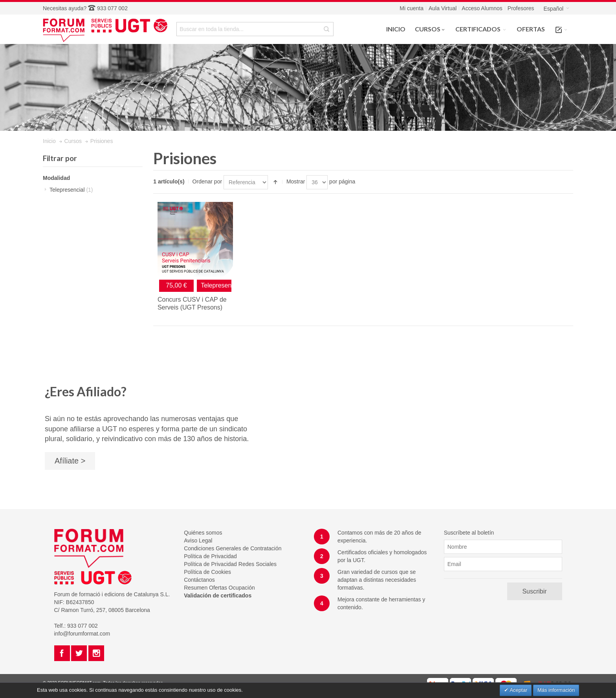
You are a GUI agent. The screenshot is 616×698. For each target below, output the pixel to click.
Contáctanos (199, 580)
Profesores (521, 8)
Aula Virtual (443, 8)
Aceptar (518, 690)
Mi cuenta (412, 8)
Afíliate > (70, 461)
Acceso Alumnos (482, 8)
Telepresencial (71, 190)
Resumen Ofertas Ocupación (219, 588)
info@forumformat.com (82, 634)
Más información (556, 690)
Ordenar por (207, 181)
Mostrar (296, 181)
